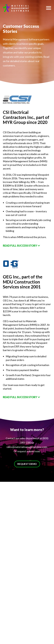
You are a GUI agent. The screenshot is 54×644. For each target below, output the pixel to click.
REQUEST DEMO (27, 464)
